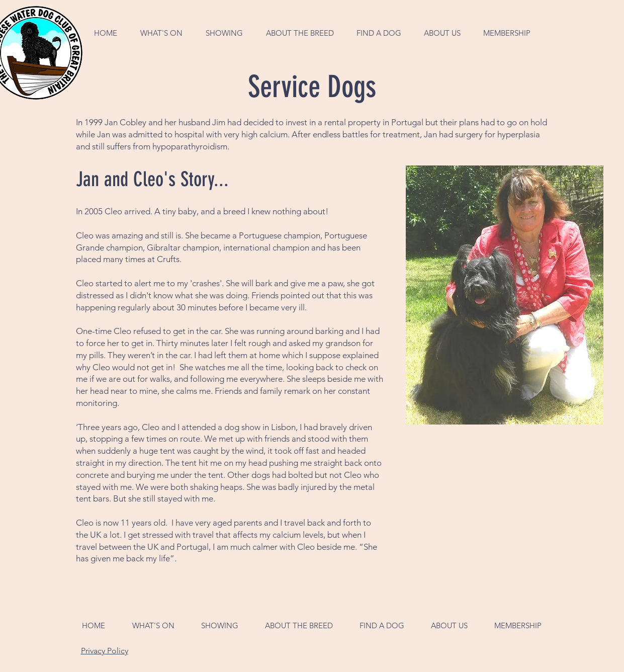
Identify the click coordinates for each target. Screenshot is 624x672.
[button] (161, 33)
